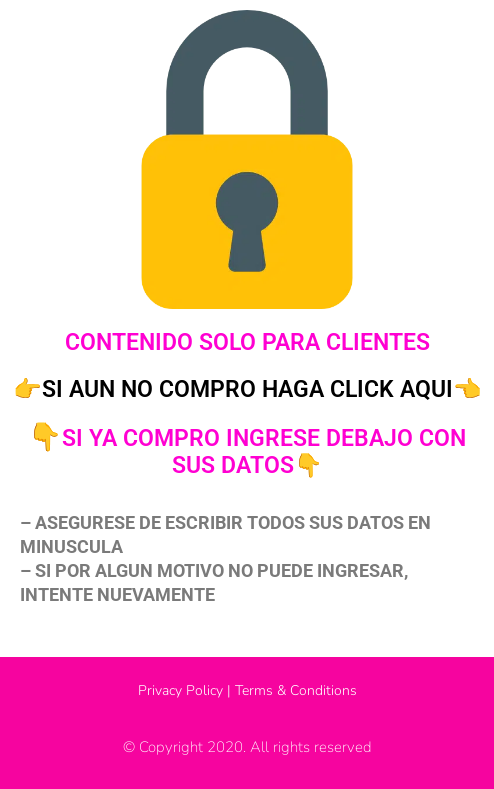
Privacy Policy (180, 690)
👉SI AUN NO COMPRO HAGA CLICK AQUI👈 (247, 389)
